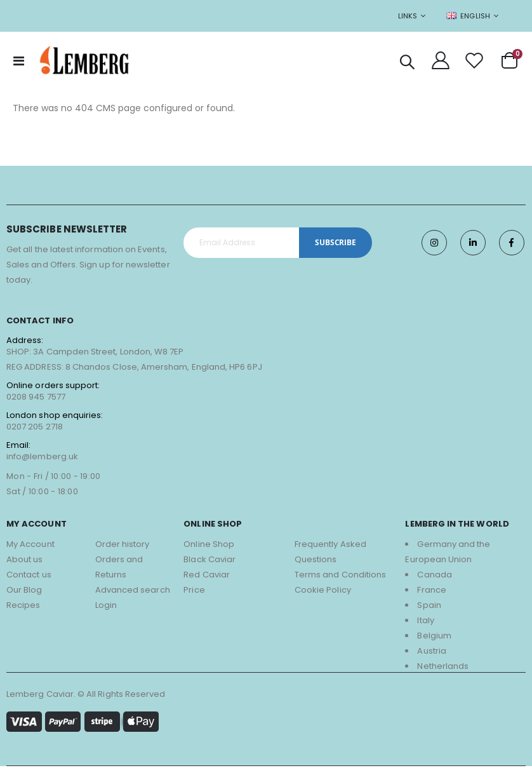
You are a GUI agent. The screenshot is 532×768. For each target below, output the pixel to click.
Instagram (434, 245)
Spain (429, 607)
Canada (434, 576)
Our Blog (24, 592)
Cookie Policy (323, 592)
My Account (30, 546)
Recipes (23, 607)
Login (106, 607)
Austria (431, 653)
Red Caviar (207, 576)
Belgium (434, 637)
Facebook (512, 245)
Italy (425, 622)
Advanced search (133, 592)
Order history (123, 546)
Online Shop (209, 546)
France (431, 592)
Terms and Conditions (340, 576)
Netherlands (443, 668)
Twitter (473, 245)
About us (25, 561)
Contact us (29, 576)
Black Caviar (209, 561)
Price (194, 592)
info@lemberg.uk (42, 458)
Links (408, 16)
